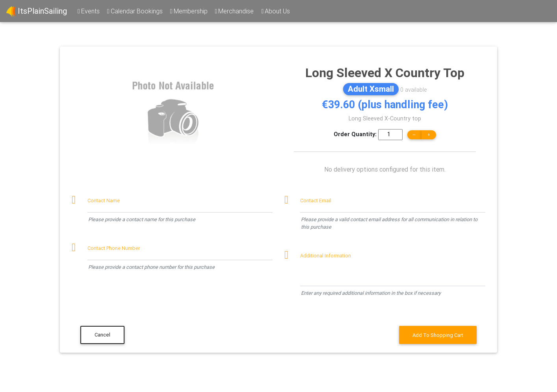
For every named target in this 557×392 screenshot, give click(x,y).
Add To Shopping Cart (438, 335)
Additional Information (326, 256)
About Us (275, 11)
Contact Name (104, 201)
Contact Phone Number (114, 248)
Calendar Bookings (134, 11)
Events (88, 11)
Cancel (102, 335)
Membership (188, 11)
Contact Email (316, 201)
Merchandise (234, 11)
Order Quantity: (355, 134)
